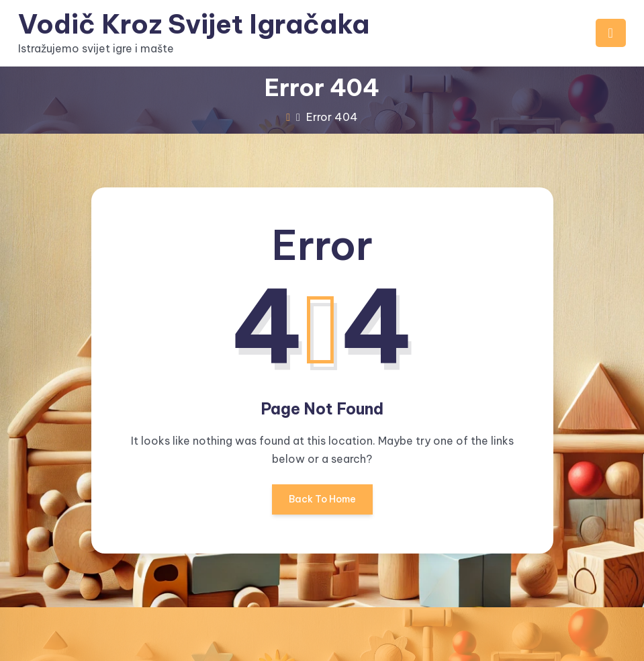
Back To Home (322, 504)
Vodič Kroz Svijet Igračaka (194, 24)
